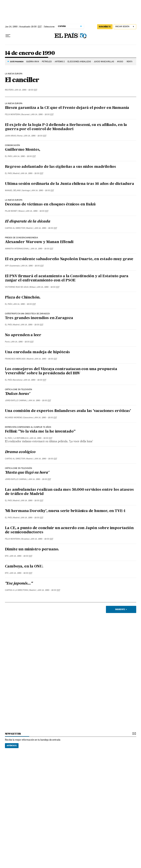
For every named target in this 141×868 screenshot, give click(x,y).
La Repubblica (21, 438)
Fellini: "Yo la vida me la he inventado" (40, 432)
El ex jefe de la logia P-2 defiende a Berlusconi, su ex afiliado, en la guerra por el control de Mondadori (66, 127)
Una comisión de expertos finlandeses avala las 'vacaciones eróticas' (68, 411)
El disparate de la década (28, 222)
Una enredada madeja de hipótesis (38, 352)
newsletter (13, 734)
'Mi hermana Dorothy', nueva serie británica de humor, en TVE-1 (65, 511)
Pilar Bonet (11, 211)
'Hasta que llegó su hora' (27, 473)
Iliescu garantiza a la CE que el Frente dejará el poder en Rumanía (67, 108)
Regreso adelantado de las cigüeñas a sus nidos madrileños (61, 167)
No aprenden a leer (23, 335)
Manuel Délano (13, 190)
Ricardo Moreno (14, 418)
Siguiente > (121, 609)
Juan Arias (10, 136)
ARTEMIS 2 (60, 62)
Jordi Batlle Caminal (16, 400)
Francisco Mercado (15, 359)
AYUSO (120, 62)
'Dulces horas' (17, 394)
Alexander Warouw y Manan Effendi (39, 242)
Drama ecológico (20, 452)
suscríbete (105, 27)
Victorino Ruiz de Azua (17, 287)
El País (8, 156)
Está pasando (17, 62)
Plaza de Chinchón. (23, 298)
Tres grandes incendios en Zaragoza (39, 318)
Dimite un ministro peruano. (32, 549)
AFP (7, 266)
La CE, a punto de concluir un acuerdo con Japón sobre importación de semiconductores (69, 530)
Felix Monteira (13, 114)
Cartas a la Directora (17, 590)
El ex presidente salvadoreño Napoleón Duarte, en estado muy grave (69, 259)
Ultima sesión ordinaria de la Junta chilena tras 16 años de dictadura (69, 184)
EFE (7, 556)
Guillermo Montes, (23, 150)
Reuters (9, 90)
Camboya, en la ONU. (24, 567)
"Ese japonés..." (19, 584)
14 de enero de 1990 (30, 53)
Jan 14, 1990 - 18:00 (26, 90)
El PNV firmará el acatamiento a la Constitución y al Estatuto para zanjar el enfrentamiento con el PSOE (67, 278)
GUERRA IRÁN (33, 62)
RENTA (130, 62)
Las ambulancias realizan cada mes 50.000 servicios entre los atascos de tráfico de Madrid (69, 492)
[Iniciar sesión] (125, 27)
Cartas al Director (15, 228)
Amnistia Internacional (17, 249)
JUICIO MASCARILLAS (104, 62)
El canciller (22, 80)
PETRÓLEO (47, 62)
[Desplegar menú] (8, 36)
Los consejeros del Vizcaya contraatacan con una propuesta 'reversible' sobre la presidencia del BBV (61, 371)
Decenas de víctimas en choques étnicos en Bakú (50, 205)
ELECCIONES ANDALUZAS (79, 62)
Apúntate (12, 746)
